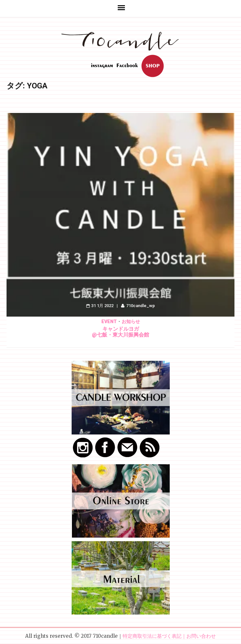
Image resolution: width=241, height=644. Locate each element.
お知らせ (131, 322)
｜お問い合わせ (199, 636)
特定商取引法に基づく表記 (152, 636)
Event (109, 322)
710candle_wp (141, 306)
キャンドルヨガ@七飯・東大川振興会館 (120, 332)
